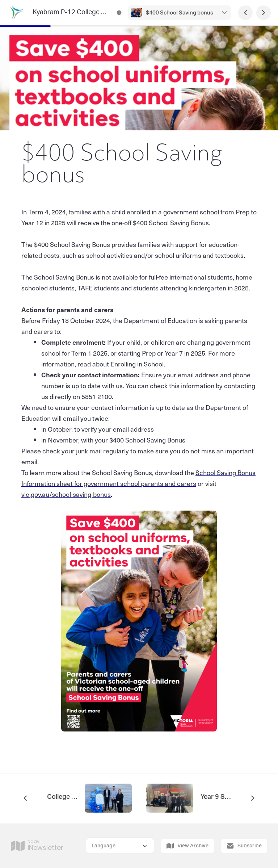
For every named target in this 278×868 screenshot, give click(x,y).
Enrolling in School (137, 364)
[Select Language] (120, 846)
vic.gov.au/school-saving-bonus (66, 494)
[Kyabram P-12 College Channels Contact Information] (119, 13)
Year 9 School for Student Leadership (216, 797)
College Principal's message (62, 797)
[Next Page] (264, 13)
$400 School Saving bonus (180, 13)
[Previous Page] (245, 13)
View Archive (188, 846)
